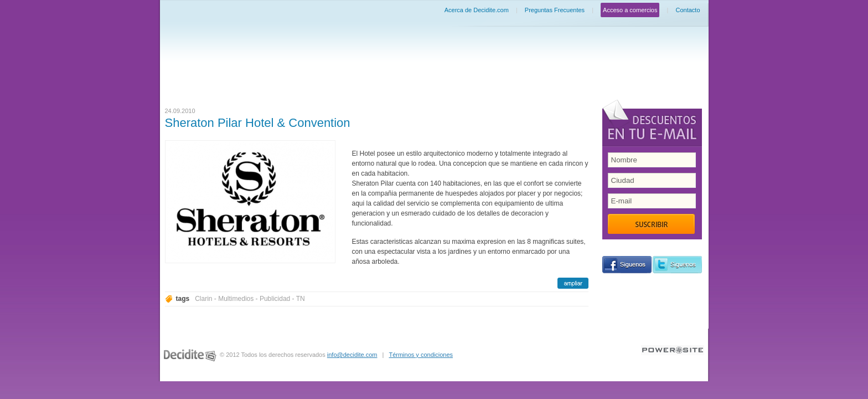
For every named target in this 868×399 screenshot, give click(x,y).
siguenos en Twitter (677, 265)
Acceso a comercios (630, 10)
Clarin (203, 299)
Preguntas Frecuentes (555, 10)
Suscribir (651, 224)
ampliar (573, 283)
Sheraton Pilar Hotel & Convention (258, 123)
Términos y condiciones (421, 355)
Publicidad (275, 299)
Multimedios (236, 299)
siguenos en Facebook (627, 265)
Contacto (688, 10)
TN (301, 299)
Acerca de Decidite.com (477, 10)
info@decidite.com (352, 355)
